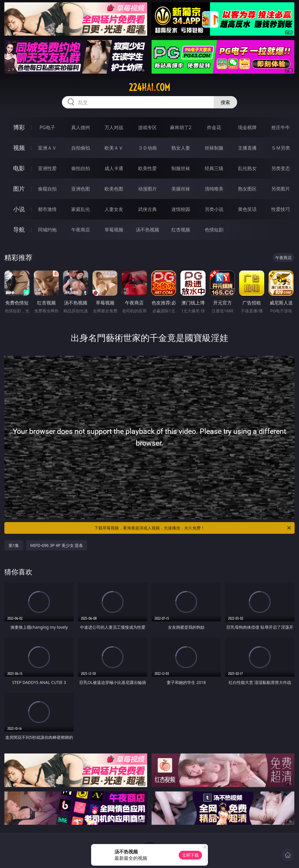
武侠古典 (147, 209)
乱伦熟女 (247, 168)
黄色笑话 (247, 209)
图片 (19, 189)
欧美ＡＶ (114, 148)
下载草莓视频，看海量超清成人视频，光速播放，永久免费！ (193, 528)
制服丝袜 (181, 168)
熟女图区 (247, 189)
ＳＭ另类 (281, 148)
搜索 (225, 102)
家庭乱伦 (81, 209)
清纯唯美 (214, 189)
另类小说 (214, 209)
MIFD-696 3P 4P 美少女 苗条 (57, 545)
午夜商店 (81, 230)
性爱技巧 (281, 209)
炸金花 (214, 127)
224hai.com (149, 87)
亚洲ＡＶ (47, 148)
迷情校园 (181, 209)
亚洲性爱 (47, 168)
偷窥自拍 (47, 189)
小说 (19, 209)
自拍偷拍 (81, 148)
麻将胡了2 (181, 127)
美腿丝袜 (181, 189)
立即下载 (190, 855)
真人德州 (81, 127)
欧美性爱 (147, 168)
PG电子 (47, 127)
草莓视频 (114, 230)
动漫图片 (147, 189)
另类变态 (281, 168)
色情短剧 (214, 230)
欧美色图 (114, 189)
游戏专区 (147, 127)
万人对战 (114, 127)
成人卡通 (114, 168)
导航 (19, 229)
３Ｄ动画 (147, 148)
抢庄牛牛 (281, 127)
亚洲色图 (81, 189)
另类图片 (281, 189)
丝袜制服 (214, 148)
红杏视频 (181, 230)
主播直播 (247, 148)
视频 (19, 148)
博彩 (19, 127)
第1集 (14, 545)
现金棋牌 (247, 127)
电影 (19, 168)
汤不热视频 (147, 230)
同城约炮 (47, 230)
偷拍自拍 (81, 168)
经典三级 (214, 168)
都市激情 (47, 209)
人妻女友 (114, 209)
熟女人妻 (181, 148)
